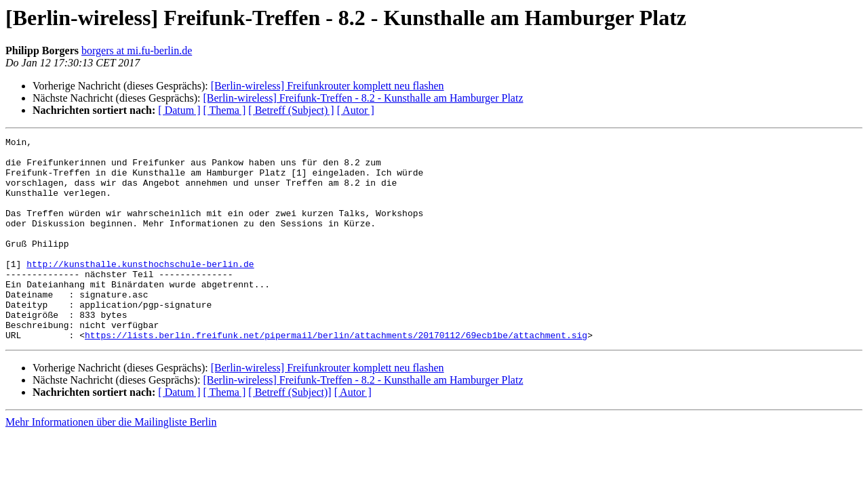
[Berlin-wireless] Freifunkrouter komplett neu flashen (328, 86)
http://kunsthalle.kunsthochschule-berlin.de (140, 290)
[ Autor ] (356, 110)
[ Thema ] (225, 110)
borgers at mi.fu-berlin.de (137, 50)
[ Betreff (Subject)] (290, 433)
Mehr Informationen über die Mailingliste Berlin (111, 463)
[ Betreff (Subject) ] (291, 110)
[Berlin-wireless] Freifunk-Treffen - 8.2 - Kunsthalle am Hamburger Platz (363, 98)
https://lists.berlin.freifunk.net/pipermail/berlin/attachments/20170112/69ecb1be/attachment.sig (336, 375)
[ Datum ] (179, 110)
